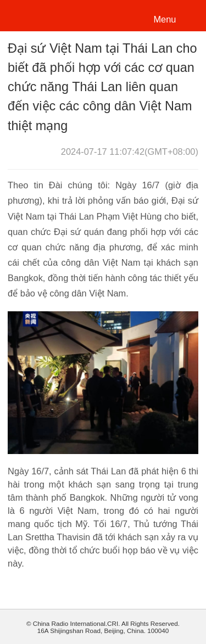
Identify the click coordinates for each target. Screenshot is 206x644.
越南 (46, 15)
